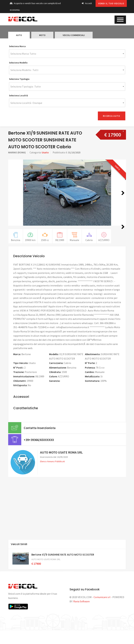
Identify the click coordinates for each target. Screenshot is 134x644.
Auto (19, 35)
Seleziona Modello (18, 63)
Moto (42, 35)
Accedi (87, 3)
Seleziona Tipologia (19, 79)
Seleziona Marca (17, 46)
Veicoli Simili (19, 558)
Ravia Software (81, 615)
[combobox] (67, 54)
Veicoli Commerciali (74, 35)
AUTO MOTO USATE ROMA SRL (61, 466)
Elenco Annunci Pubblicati (52, 475)
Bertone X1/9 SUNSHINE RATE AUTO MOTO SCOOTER (63, 568)
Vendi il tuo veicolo (111, 3)
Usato (45, 151)
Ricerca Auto (111, 115)
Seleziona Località (18, 95)
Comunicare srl (102, 611)
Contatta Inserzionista (40, 441)
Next (122, 196)
